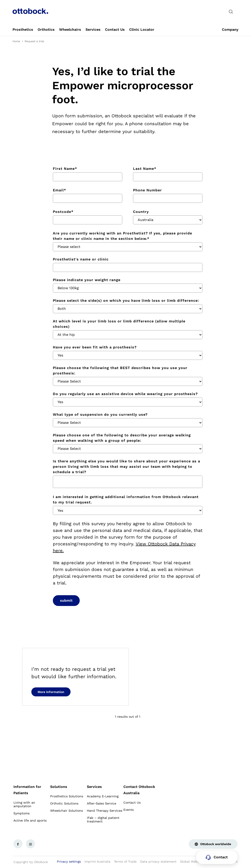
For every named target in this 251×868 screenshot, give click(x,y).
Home (16, 41)
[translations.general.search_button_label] (231, 12)
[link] (23, 30)
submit (66, 600)
